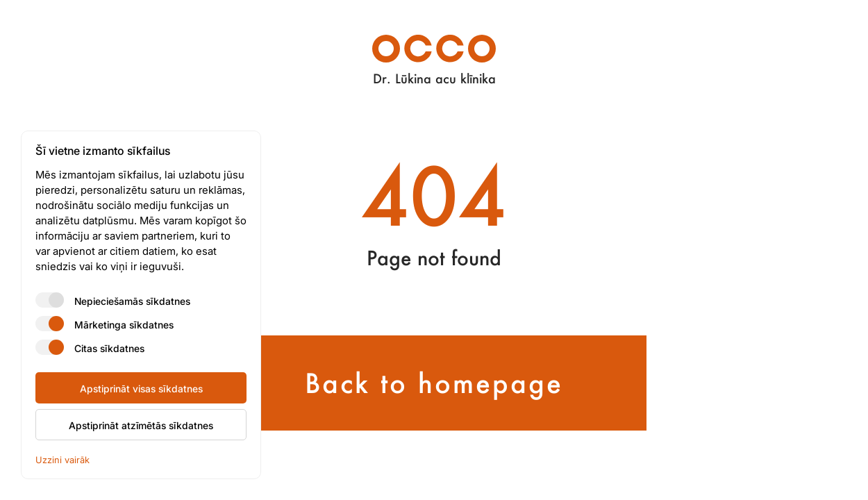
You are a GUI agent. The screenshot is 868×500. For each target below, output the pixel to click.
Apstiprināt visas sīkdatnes (141, 388)
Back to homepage (434, 383)
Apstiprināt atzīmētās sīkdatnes (141, 425)
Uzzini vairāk (62, 459)
